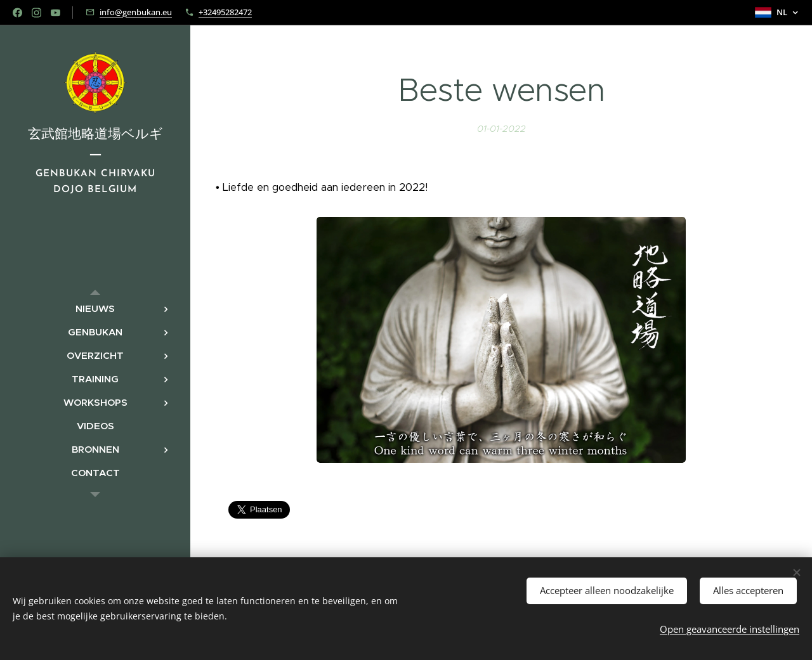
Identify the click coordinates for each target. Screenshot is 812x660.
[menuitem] (95, 308)
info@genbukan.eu (136, 12)
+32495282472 (225, 12)
